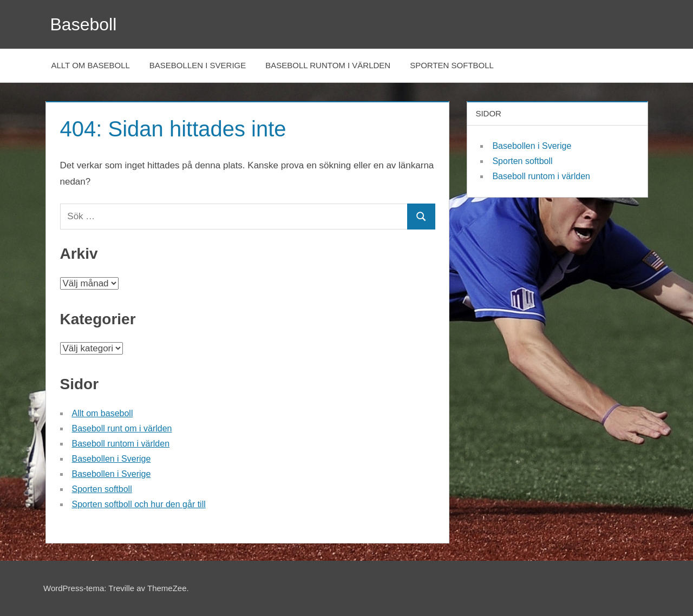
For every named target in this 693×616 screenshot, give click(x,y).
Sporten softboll (452, 65)
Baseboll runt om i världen (122, 428)
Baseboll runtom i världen (328, 65)
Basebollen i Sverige (198, 65)
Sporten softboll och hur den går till (139, 504)
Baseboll (84, 24)
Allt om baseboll (91, 65)
